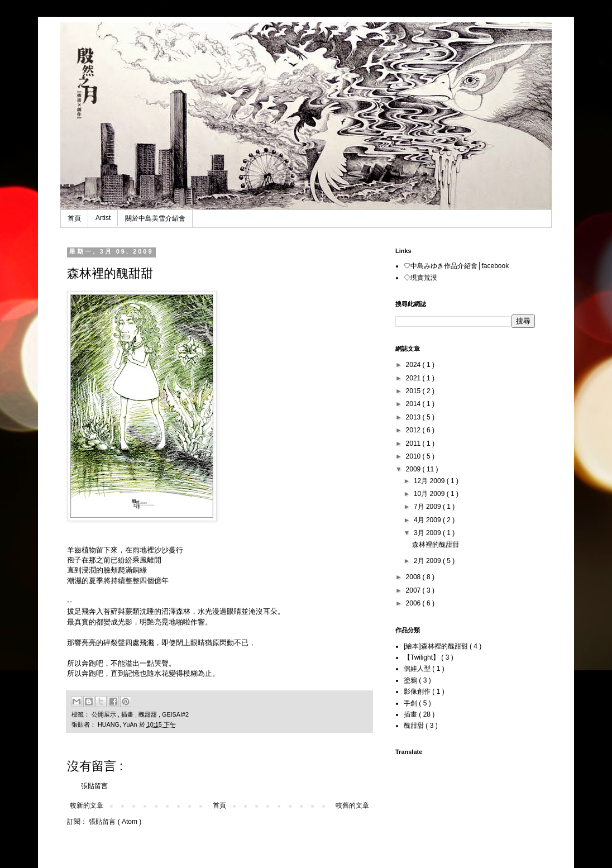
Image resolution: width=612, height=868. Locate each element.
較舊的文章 (352, 805)
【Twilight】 (422, 657)
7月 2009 (428, 507)
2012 (414, 430)
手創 (411, 703)
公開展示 (105, 714)
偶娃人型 (418, 669)
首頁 (74, 218)
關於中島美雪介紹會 (155, 218)
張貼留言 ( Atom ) (115, 822)
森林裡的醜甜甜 (436, 545)
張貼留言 (94, 786)
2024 (414, 365)
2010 (414, 456)
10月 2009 (430, 494)
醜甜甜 (149, 714)
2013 (414, 417)
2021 (414, 378)
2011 (414, 443)
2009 (414, 469)
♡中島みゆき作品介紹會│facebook (456, 266)
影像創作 (418, 691)
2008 (414, 577)
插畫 (128, 714)
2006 (414, 603)
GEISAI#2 (175, 714)
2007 (414, 590)
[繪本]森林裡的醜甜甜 (437, 646)
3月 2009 (428, 533)
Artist (103, 218)
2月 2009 (428, 561)
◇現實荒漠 (420, 278)
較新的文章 (87, 805)
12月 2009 (430, 481)
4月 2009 (428, 520)
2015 (414, 391)
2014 (414, 404)
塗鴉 (411, 680)
